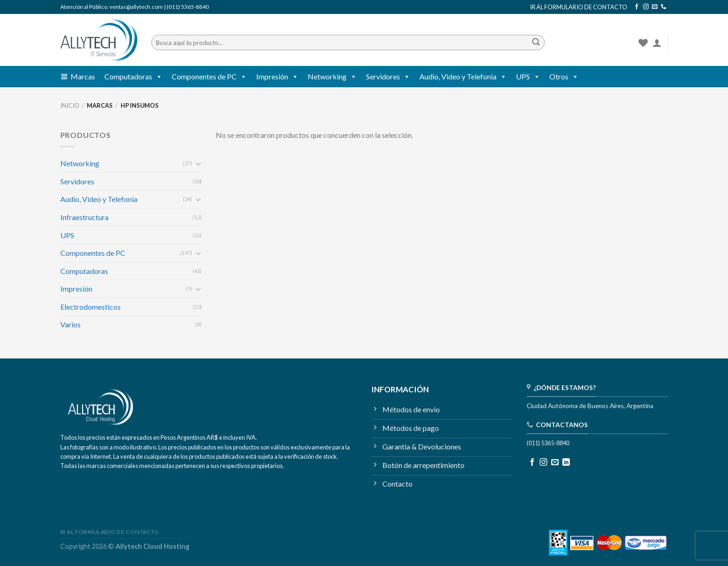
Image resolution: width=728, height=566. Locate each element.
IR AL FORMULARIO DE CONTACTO (579, 7)
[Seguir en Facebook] (637, 7)
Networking (332, 76)
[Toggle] (198, 163)
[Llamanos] (664, 7)
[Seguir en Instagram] (646, 7)
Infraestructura (84, 217)
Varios (71, 324)
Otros (564, 76)
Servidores (388, 76)
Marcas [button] (83, 76)
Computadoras (133, 76)
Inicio (70, 105)
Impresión (277, 76)
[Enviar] (536, 43)
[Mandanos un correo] (655, 7)
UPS (528, 76)
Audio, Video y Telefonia (463, 76)
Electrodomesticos (90, 307)
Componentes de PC (209, 76)
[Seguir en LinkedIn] (566, 462)
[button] (157, 76)
